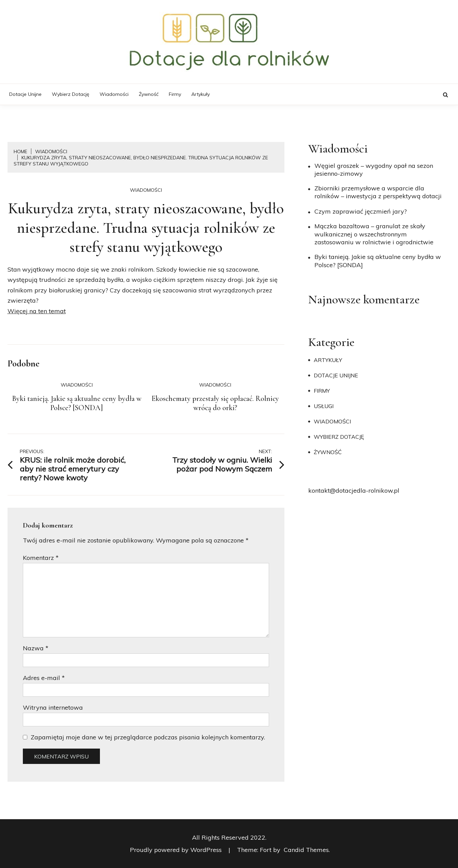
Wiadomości (114, 94)
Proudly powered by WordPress (177, 850)
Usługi (324, 406)
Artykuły (201, 94)
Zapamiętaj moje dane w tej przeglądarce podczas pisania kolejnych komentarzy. (148, 737)
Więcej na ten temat (37, 311)
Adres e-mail (44, 678)
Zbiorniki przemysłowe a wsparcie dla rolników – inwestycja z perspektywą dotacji (378, 192)
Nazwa (36, 648)
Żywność (149, 94)
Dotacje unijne (25, 94)
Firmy (175, 94)
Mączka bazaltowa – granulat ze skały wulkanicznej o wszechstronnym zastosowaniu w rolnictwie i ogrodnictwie (374, 234)
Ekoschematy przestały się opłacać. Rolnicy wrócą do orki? (215, 403)
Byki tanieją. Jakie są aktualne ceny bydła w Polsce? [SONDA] (77, 403)
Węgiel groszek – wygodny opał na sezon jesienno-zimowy (374, 170)
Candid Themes (306, 850)
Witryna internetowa (53, 707)
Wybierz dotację (71, 94)
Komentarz (41, 558)
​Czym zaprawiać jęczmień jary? (361, 211)
